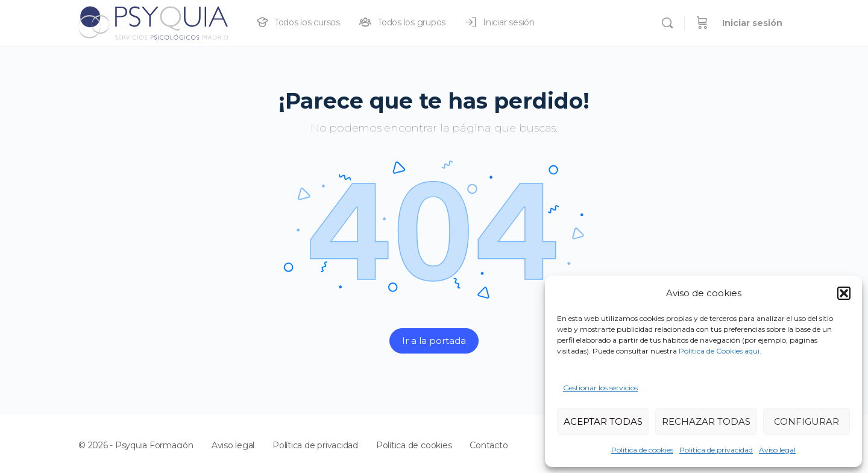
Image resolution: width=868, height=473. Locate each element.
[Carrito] (702, 23)
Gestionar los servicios (600, 388)
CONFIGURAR (807, 421)
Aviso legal (777, 450)
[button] (844, 293)
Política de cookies (642, 450)
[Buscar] (667, 23)
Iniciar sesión (752, 23)
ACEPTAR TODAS (603, 421)
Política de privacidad (716, 450)
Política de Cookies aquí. (720, 351)
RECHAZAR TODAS (706, 421)
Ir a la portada (434, 341)
